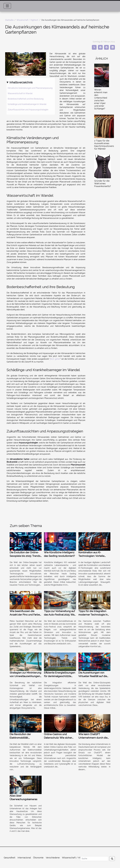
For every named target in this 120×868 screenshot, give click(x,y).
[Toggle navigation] (7, 6)
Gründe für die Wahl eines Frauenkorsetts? (103, 183)
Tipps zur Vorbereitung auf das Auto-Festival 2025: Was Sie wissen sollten (60, 615)
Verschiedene (53, 858)
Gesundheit (9, 858)
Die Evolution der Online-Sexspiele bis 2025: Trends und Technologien (25, 556)
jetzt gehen (55, 359)
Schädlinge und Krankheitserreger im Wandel (27, 104)
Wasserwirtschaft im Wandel (20, 93)
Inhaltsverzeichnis (21, 82)
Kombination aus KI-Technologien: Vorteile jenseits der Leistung (91, 556)
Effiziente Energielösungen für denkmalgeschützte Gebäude (60, 676)
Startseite (9, 20)
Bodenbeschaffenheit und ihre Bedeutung (26, 99)
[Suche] (94, 859)
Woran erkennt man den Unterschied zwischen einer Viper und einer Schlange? (101, 99)
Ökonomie (38, 858)
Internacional (24, 858)
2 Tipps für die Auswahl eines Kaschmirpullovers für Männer (104, 145)
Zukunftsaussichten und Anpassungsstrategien (28, 110)
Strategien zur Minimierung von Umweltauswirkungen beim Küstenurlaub (25, 676)
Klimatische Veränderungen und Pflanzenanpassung (30, 88)
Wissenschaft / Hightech (27, 20)
